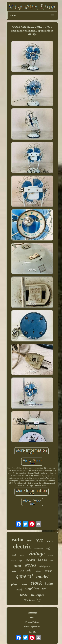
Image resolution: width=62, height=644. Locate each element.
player (15, 584)
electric (22, 547)
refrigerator (45, 566)
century (48, 571)
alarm (50, 541)
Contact (32, 617)
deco (52, 561)
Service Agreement (32, 627)
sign (49, 548)
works (30, 565)
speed (25, 584)
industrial (39, 549)
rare (39, 540)
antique (38, 594)
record (50, 556)
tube (49, 583)
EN (30, 632)
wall (45, 589)
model (42, 576)
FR (34, 632)
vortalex (38, 571)
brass (43, 559)
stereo (22, 555)
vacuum (30, 560)
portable (26, 570)
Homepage (32, 612)
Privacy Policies (32, 622)
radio (17, 540)
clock (36, 583)
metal (14, 571)
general (24, 576)
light (21, 561)
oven (29, 541)
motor (17, 566)
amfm (13, 560)
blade (24, 595)
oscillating (32, 600)
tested (19, 590)
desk (14, 555)
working (32, 589)
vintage (36, 554)
